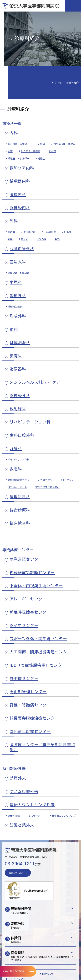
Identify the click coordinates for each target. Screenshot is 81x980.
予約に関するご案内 (13, 971)
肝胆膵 (68, 232)
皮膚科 (16, 356)
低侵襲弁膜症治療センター (34, 718)
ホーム (59, 83)
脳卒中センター (24, 626)
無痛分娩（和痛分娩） (20, 273)
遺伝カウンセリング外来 (32, 805)
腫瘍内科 (18, 195)
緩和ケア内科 (22, 168)
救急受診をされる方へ (47, 487)
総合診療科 (20, 510)
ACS (57, 239)
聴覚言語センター (26, 559)
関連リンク (48, 974)
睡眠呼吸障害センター (30, 612)
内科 (14, 133)
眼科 (14, 329)
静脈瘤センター (24, 679)
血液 (10, 151)
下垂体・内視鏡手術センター (36, 586)
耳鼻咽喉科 (20, 343)
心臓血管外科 (22, 249)
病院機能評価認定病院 (36, 891)
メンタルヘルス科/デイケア (35, 382)
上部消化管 (29, 232)
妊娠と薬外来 (22, 825)
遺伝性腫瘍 (14, 816)
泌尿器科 (18, 369)
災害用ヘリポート (17, 487)
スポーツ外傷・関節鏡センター (38, 639)
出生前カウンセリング (64, 816)
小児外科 (41, 239)
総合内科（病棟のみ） (20, 144)
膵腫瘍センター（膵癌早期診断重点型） (42, 747)
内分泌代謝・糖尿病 (64, 144)
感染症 (41, 159)
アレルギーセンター (28, 599)
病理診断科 (20, 497)
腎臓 (43, 144)
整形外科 (18, 296)
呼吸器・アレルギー (19, 159)
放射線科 (18, 409)
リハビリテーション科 (30, 422)
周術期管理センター (28, 692)
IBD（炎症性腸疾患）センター (38, 665)
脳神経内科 (20, 208)
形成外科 (18, 316)
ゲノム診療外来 (24, 792)
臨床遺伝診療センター (30, 732)
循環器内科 (20, 181)
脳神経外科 (20, 396)
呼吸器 (11, 232)
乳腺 (10, 239)
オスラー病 (34, 816)
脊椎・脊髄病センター (30, 705)
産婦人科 (18, 262)
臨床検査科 (20, 523)
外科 (14, 221)
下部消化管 (50, 232)
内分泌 (24, 239)
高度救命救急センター (20, 480)
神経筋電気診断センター (32, 573)
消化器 (52, 151)
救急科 (16, 469)
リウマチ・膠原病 (31, 151)
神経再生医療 (15, 307)
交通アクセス (16, 873)
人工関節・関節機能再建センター (40, 652)
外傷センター (47, 480)
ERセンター (70, 480)
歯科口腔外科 (22, 435)
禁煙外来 (18, 778)
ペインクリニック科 (19, 460)
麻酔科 (16, 449)
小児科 (16, 282)
